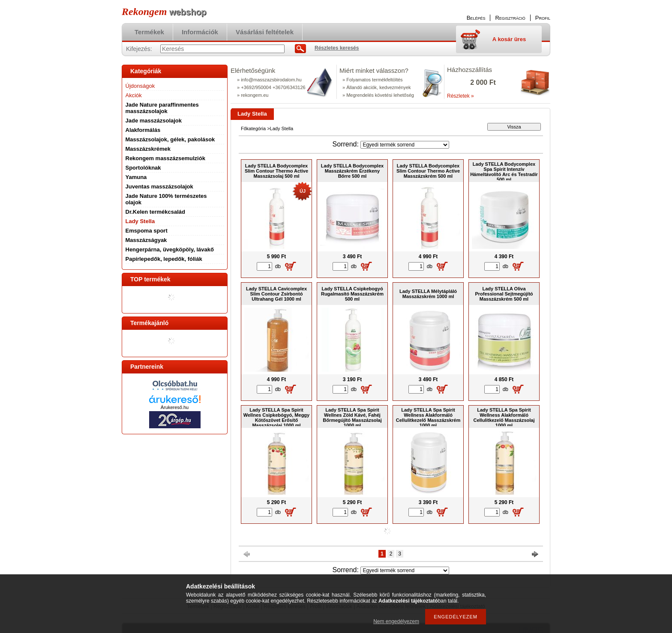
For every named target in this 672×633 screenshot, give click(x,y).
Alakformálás (143, 130)
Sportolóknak (143, 168)
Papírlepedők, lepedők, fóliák (164, 259)
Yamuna (136, 177)
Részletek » (460, 96)
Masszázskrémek (148, 149)
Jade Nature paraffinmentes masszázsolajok (162, 108)
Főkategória (253, 128)
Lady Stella (140, 221)
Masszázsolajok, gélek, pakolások (170, 139)
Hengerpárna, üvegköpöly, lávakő (170, 249)
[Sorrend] (405, 145)
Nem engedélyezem (396, 621)
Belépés (476, 18)
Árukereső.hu (175, 407)
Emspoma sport (147, 231)
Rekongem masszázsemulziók (165, 158)
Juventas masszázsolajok (159, 187)
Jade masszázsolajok (154, 121)
